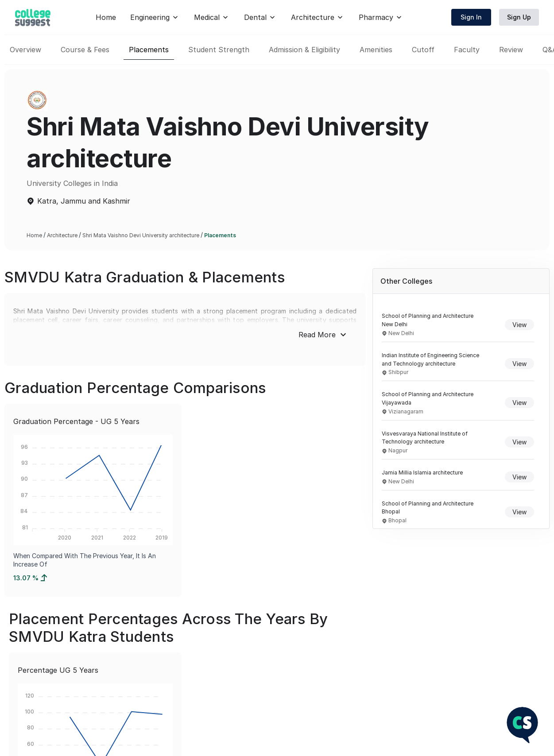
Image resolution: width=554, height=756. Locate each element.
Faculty (467, 50)
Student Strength (219, 50)
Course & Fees (85, 50)
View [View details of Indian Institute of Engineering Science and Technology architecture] (519, 364)
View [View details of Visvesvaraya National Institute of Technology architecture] (519, 442)
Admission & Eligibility (304, 50)
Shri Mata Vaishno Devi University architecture (141, 235)
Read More (323, 335)
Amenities (376, 50)
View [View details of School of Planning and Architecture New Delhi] (519, 325)
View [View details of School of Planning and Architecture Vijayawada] (519, 403)
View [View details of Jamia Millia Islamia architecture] (519, 477)
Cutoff (423, 50)
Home (274, 17)
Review (511, 50)
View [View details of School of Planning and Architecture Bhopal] (519, 512)
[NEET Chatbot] (522, 726)
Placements (149, 50)
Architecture (62, 235)
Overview (25, 50)
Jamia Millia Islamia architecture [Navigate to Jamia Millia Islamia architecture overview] (422, 472)
